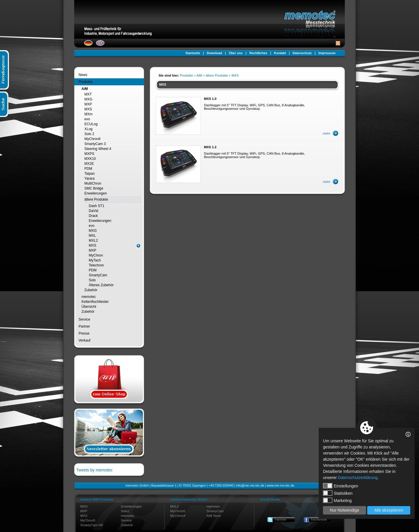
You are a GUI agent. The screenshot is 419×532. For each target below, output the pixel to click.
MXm (88, 114)
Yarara (89, 178)
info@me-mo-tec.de (250, 485)
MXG (88, 99)
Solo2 (125, 511)
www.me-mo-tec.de (280, 485)
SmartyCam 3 (95, 144)
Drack (93, 216)
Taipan (89, 174)
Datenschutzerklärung (358, 478)
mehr (327, 133)
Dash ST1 (96, 206)
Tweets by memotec (94, 470)
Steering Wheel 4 (98, 149)
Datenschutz (302, 53)
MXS (88, 109)
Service (84, 319)
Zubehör (91, 290)
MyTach (95, 260)
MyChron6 (92, 139)
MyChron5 (88, 520)
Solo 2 (89, 134)
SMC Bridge (94, 188)
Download (215, 53)
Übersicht (89, 307)
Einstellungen (341, 486)
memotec (89, 297)
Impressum (327, 53)
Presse (84, 333)
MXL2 (93, 241)
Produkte (86, 82)
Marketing (337, 500)
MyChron (96, 255)
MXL (92, 236)
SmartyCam (98, 275)
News (83, 75)
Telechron (96, 265)
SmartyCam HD (92, 525)
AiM (85, 89)
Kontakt (280, 53)
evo (87, 119)
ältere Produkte (96, 199)
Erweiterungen (96, 193)
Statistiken (338, 493)
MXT (88, 94)
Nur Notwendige (345, 510)
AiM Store (214, 516)
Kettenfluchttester (95, 302)
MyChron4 (178, 516)
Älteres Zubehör (101, 285)
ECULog (91, 124)
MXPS (89, 154)
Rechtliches (258, 53)
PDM (88, 169)
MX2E (89, 164)
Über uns (236, 53)
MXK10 (90, 159)
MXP (88, 104)
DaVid (93, 211)
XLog (88, 129)
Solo (92, 280)
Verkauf (85, 340)
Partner (84, 326)
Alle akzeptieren (389, 510)
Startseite (193, 53)
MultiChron (93, 183)
